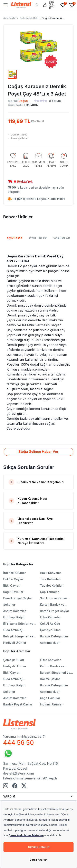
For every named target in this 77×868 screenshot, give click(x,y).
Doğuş (23, 101)
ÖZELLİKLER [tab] (38, 238)
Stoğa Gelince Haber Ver (38, 452)
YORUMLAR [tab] (62, 238)
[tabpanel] (38, 342)
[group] (13, 160)
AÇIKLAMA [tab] (15, 238)
